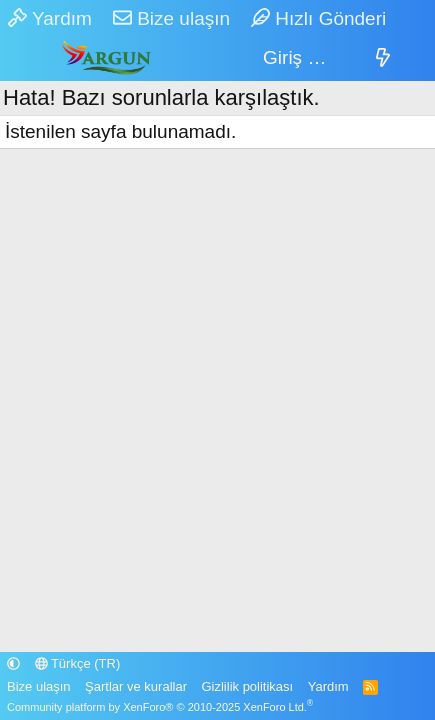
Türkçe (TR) (78, 663)
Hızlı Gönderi (318, 18)
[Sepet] (349, 58)
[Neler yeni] (383, 58)
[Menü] (23, 59)
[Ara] (418, 58)
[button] (13, 663)
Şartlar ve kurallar (136, 686)
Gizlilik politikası (247, 686)
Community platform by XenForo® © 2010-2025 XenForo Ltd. (160, 707)
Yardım (50, 18)
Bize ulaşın (171, 18)
